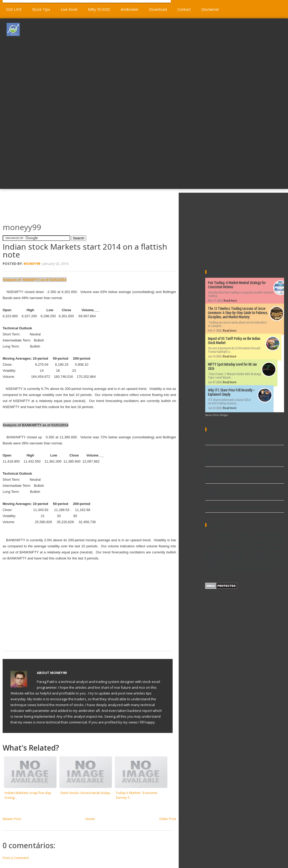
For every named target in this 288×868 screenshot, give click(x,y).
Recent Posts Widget (217, 415)
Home (90, 819)
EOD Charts (254, 541)
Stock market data (249, 560)
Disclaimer (210, 9)
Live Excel (69, 9)
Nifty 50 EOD (99, 9)
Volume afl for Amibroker (225, 440)
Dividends (212, 542)
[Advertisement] (159, 103)
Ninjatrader (276, 555)
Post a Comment (16, 858)
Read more (230, 301)
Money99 (32, 264)
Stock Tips (41, 9)
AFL (208, 535)
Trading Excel (231, 565)
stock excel (244, 569)
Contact (184, 9)
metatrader (225, 570)
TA (269, 560)
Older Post (168, 819)
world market (266, 570)
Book (245, 535)
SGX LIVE (14, 9)
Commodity (269, 534)
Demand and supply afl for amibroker (235, 507)
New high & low (242, 554)
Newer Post (12, 819)
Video (249, 565)
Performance (218, 559)
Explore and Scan (245, 547)
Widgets (262, 565)
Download (158, 9)
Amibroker (130, 9)
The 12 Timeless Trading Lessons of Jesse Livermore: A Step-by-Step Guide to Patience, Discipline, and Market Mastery (238, 313)
